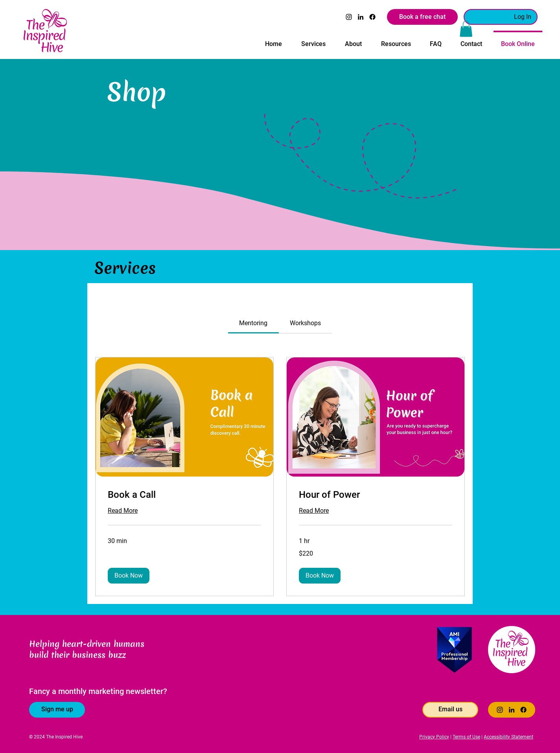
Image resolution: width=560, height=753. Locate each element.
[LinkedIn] (361, 17)
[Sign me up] (57, 710)
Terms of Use (466, 737)
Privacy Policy (434, 737)
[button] (313, 41)
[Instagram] (349, 17)
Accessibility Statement (508, 737)
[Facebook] (372, 17)
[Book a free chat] (422, 17)
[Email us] (450, 710)
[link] (253, 323)
